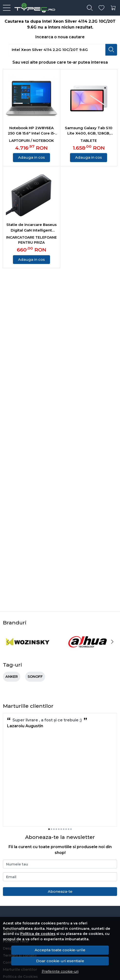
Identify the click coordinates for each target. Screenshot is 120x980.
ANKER (12, 677)
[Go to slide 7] (64, 829)
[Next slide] (112, 642)
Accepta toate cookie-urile (60, 950)
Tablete (89, 141)
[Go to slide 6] (61, 829)
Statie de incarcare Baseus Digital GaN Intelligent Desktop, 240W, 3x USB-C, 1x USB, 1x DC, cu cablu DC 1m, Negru (31, 228)
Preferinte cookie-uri (60, 971)
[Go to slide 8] (66, 829)
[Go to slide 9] (69, 829)
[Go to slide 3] (54, 829)
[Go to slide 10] (71, 829)
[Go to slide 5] (59, 829)
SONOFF (35, 677)
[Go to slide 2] (51, 829)
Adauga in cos (31, 157)
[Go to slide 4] (56, 829)
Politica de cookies (38, 934)
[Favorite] (101, 8)
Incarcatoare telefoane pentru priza (31, 240)
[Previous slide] (8, 642)
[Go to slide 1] (49, 829)
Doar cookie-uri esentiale (60, 961)
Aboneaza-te (60, 891)
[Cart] (113, 8)
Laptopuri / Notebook (31, 141)
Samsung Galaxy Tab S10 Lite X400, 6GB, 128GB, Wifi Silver (89, 131)
